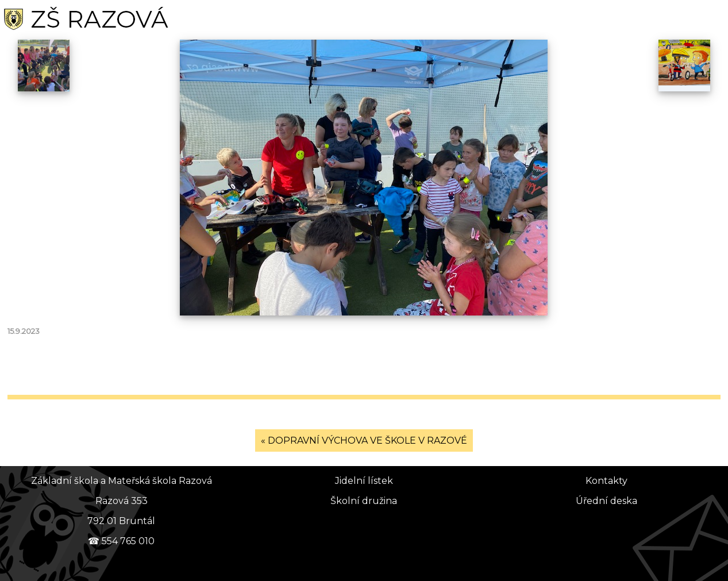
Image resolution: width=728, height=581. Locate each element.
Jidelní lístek (364, 481)
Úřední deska (606, 501)
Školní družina (364, 501)
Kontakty (606, 481)
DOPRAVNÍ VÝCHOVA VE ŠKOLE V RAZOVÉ (367, 440)
